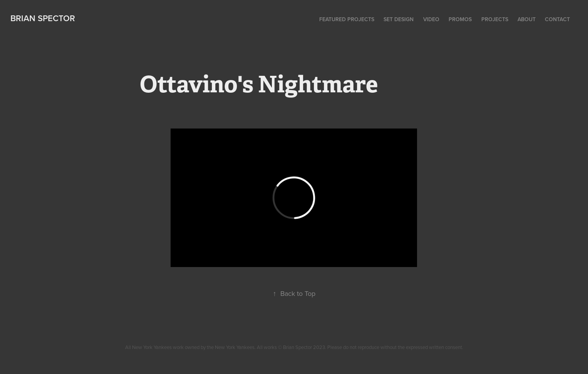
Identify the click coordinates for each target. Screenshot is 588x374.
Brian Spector (43, 18)
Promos (460, 19)
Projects (495, 19)
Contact (557, 19)
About (527, 19)
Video (431, 19)
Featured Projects (347, 19)
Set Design (399, 19)
